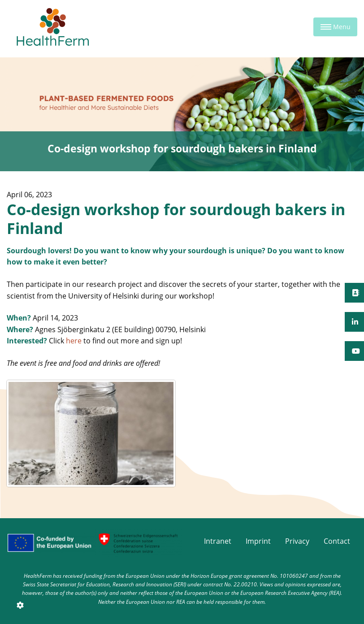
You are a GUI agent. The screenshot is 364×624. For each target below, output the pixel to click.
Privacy (297, 541)
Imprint (258, 541)
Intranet (218, 541)
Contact (337, 541)
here (74, 341)
